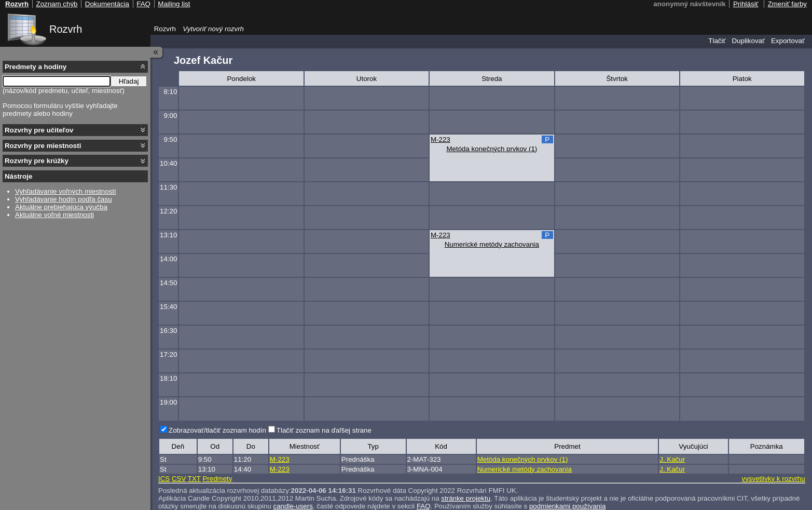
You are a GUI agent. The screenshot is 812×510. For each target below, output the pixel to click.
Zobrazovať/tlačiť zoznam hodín (217, 430)
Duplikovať (748, 41)
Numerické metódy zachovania (492, 244)
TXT (194, 479)
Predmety (217, 479)
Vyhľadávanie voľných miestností (66, 191)
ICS (164, 479)
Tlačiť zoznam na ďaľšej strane (324, 430)
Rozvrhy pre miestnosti (43, 146)
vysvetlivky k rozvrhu (773, 479)
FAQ (143, 4)
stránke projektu (466, 498)
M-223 (441, 139)
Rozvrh (66, 29)
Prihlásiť (746, 4)
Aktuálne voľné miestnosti (54, 215)
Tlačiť (717, 41)
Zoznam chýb (57, 4)
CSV (179, 479)
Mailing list (174, 4)
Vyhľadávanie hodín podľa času (64, 199)
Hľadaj (129, 81)
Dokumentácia (107, 4)
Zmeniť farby (787, 4)
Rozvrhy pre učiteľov (39, 130)
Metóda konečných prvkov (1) (492, 149)
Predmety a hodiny (36, 67)
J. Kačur (672, 459)
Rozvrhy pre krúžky (37, 161)
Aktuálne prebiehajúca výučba (61, 207)
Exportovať (788, 41)
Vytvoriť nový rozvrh (213, 29)
